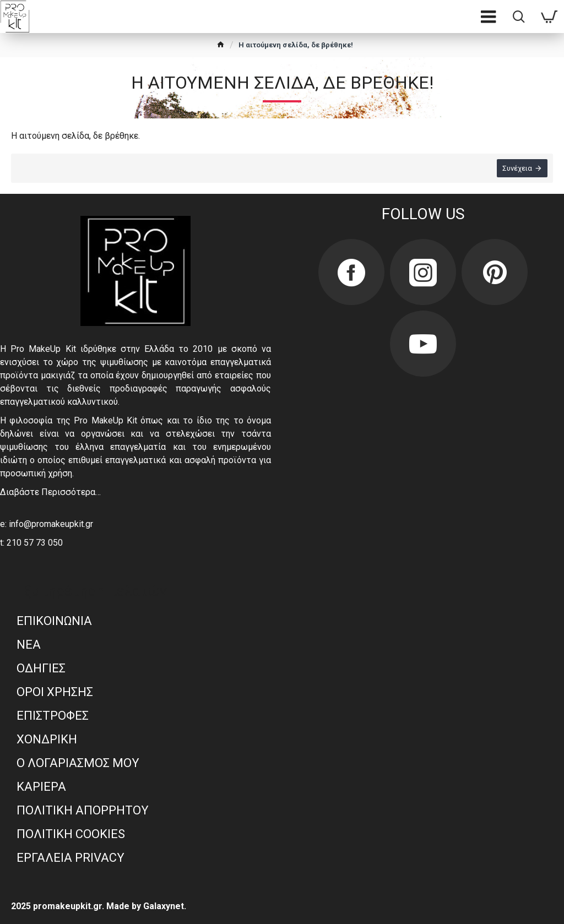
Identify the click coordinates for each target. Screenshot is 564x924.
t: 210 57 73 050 (31, 543)
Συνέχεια (517, 168)
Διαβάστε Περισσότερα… (50, 492)
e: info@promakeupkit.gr (47, 524)
